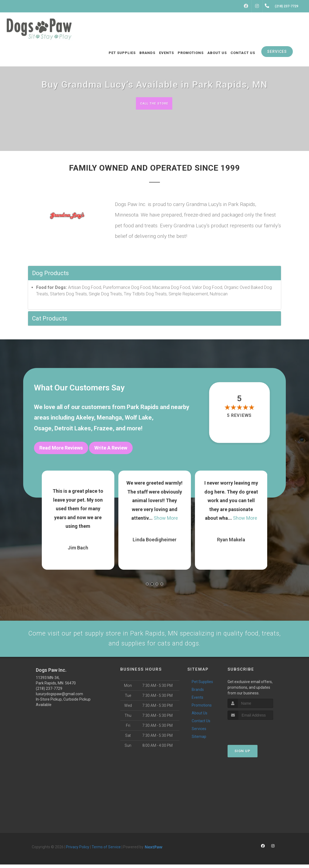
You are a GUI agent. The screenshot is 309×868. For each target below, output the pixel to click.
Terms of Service (106, 850)
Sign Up (243, 755)
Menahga (109, 418)
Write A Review (111, 448)
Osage (43, 429)
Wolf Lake (138, 418)
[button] (147, 582)
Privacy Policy (78, 850)
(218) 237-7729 (49, 692)
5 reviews (239, 416)
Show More (166, 516)
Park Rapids (143, 408)
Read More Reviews (61, 448)
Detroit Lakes (73, 429)
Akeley (85, 418)
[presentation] (256, 734)
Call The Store (154, 103)
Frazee (103, 429)
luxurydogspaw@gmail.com (59, 697)
